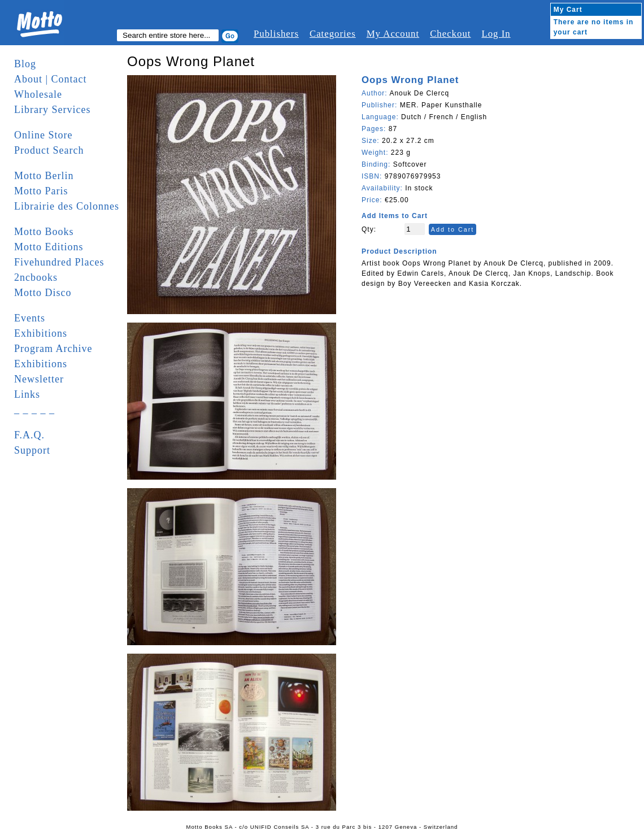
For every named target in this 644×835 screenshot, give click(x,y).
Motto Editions (49, 247)
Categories (333, 34)
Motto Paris (41, 191)
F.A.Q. (29, 435)
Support (32, 450)
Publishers (276, 34)
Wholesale (38, 94)
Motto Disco (43, 293)
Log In (496, 34)
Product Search (49, 150)
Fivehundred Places (59, 262)
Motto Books (44, 232)
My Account (393, 34)
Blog (25, 64)
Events (30, 318)
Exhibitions (41, 333)
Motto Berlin (44, 176)
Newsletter (39, 379)
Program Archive (53, 349)
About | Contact (51, 79)
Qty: (369, 229)
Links (27, 394)
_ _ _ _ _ (34, 410)
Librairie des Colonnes (67, 206)
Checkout (450, 34)
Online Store (43, 135)
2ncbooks (36, 277)
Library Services (52, 110)
